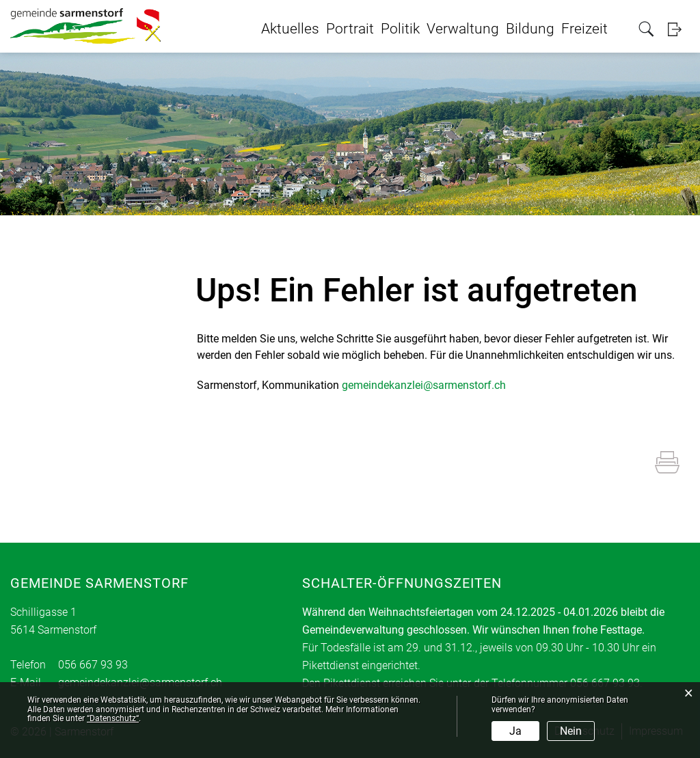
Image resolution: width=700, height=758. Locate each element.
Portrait (350, 29)
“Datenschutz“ (113, 718)
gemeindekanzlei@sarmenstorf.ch (424, 385)
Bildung (530, 29)
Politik (400, 29)
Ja (515, 731)
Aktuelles (290, 29)
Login (679, 29)
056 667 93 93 (93, 665)
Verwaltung (463, 29)
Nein (571, 731)
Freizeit (584, 29)
